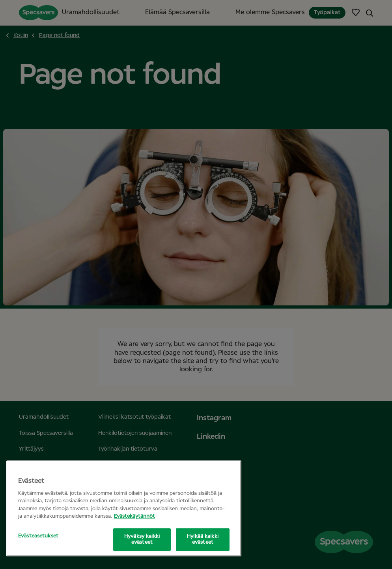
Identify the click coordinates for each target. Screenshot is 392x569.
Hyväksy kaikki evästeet (142, 540)
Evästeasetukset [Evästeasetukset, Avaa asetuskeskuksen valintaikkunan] (38, 536)
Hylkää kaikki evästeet (203, 540)
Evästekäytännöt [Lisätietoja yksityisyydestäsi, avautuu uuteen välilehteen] (134, 516)
